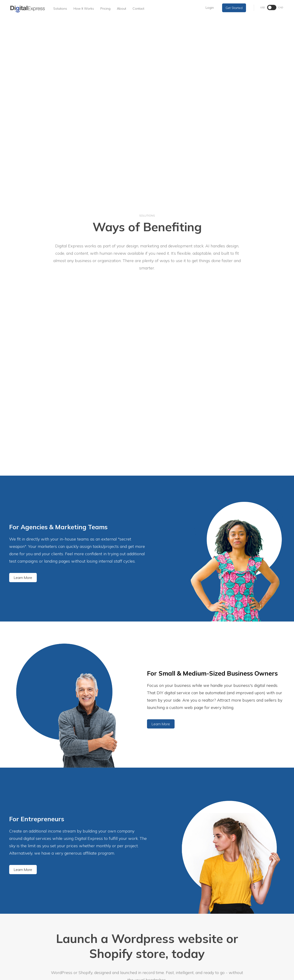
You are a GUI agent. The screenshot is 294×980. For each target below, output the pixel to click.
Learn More (23, 578)
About (122, 9)
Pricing (105, 9)
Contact (138, 9)
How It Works (84, 9)
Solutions (60, 9)
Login (210, 8)
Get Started (234, 8)
